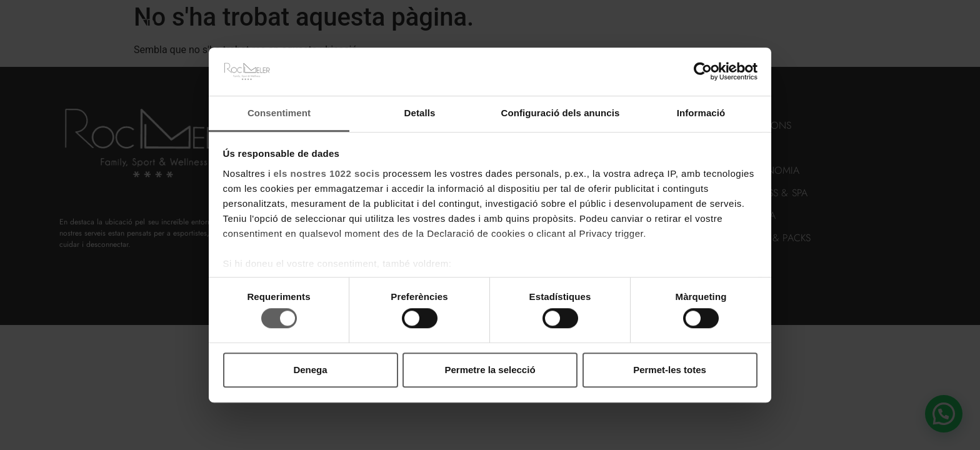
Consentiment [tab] (279, 113)
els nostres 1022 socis (327, 173)
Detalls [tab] (420, 113)
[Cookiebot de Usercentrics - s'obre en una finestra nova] (703, 72)
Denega (310, 370)
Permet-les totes (670, 370)
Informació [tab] (701, 113)
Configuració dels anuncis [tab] (560, 113)
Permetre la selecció (490, 370)
